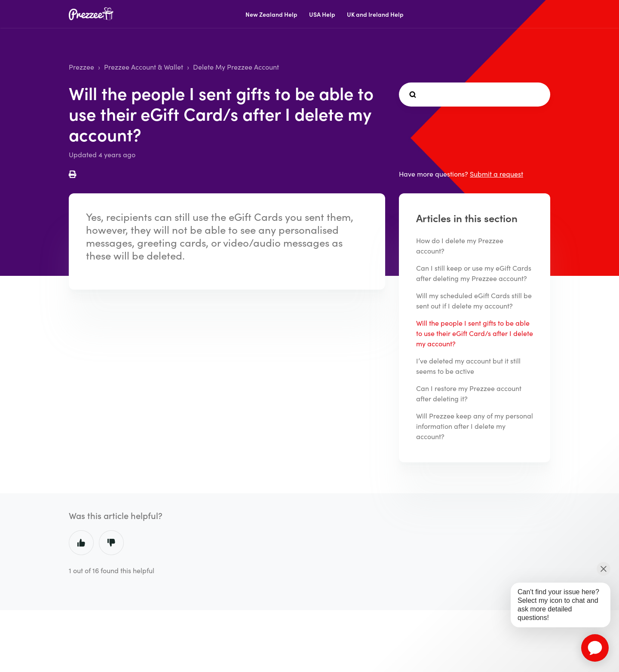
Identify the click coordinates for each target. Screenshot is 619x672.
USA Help (322, 14)
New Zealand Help (271, 14)
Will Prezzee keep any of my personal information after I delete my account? (475, 426)
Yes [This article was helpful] (81, 543)
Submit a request (496, 174)
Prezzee (81, 67)
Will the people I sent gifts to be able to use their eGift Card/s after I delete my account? (475, 333)
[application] (595, 648)
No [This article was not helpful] (111, 543)
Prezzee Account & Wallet (144, 67)
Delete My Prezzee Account (236, 67)
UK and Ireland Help (375, 14)
